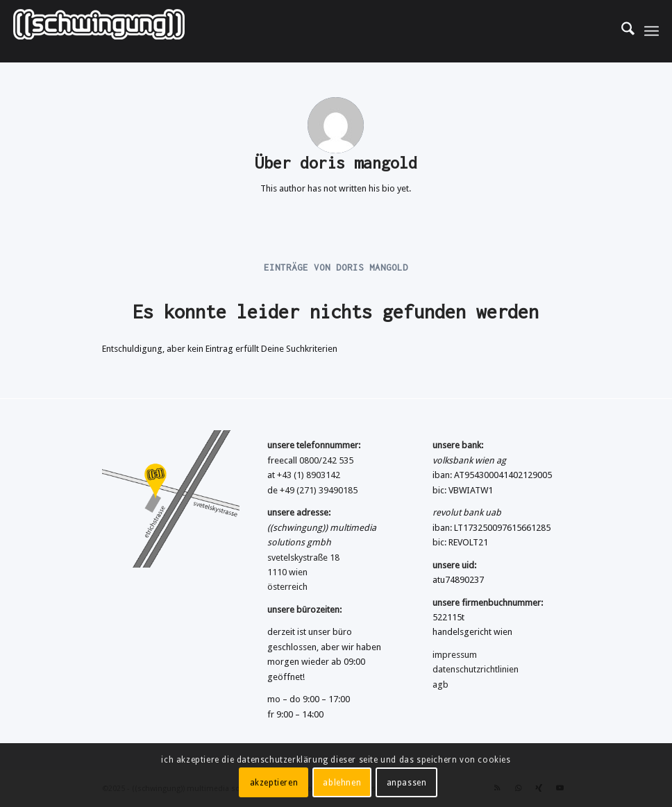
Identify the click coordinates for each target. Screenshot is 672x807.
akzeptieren (274, 783)
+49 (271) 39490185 (319, 490)
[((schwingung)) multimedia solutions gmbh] (99, 31)
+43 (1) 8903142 (309, 475)
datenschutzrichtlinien (476, 669)
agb (440, 685)
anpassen (407, 783)
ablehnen (342, 783)
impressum (455, 655)
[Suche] (621, 31)
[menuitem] (621, 31)
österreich (287, 587)
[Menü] (652, 31)
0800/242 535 (326, 460)
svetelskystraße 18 (303, 558)
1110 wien (287, 572)
